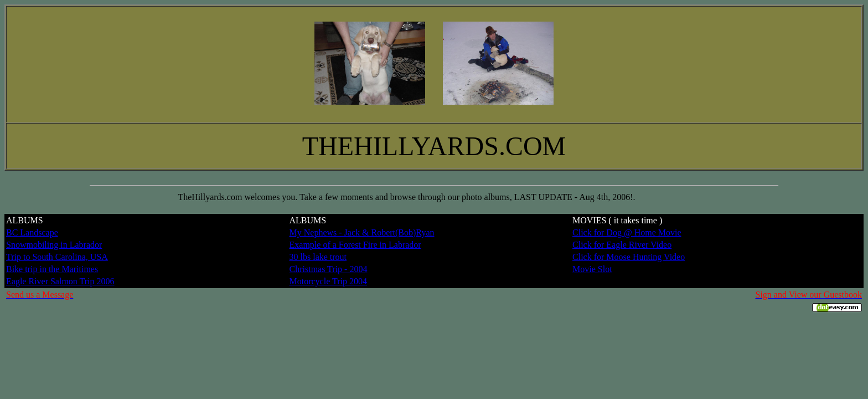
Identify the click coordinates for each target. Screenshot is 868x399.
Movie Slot (592, 269)
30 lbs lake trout (318, 257)
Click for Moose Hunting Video (629, 257)
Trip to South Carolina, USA (57, 257)
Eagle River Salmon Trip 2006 (60, 281)
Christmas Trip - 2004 (329, 269)
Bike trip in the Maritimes (52, 269)
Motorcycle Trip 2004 (328, 281)
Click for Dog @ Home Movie (627, 232)
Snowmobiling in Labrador (54, 245)
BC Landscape (32, 232)
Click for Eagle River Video (622, 245)
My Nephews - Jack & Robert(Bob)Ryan (362, 232)
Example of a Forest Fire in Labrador (355, 245)
